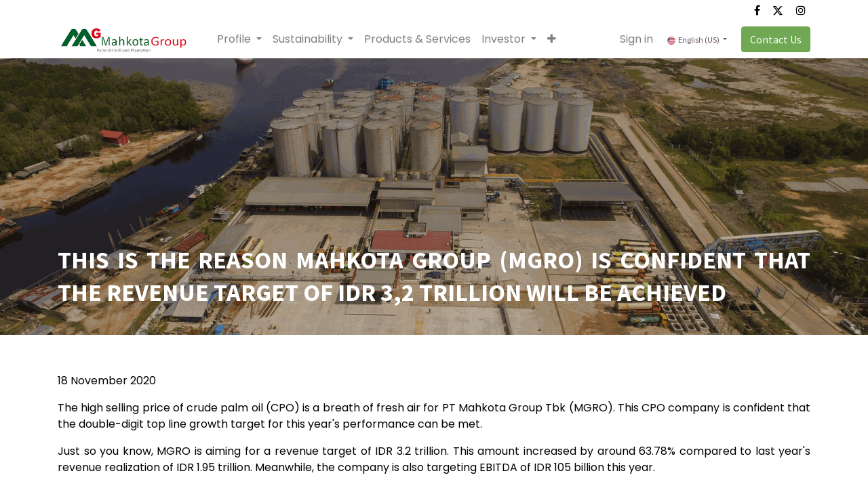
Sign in (636, 39)
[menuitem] (417, 39)
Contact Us (776, 39)
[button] (552, 39)
